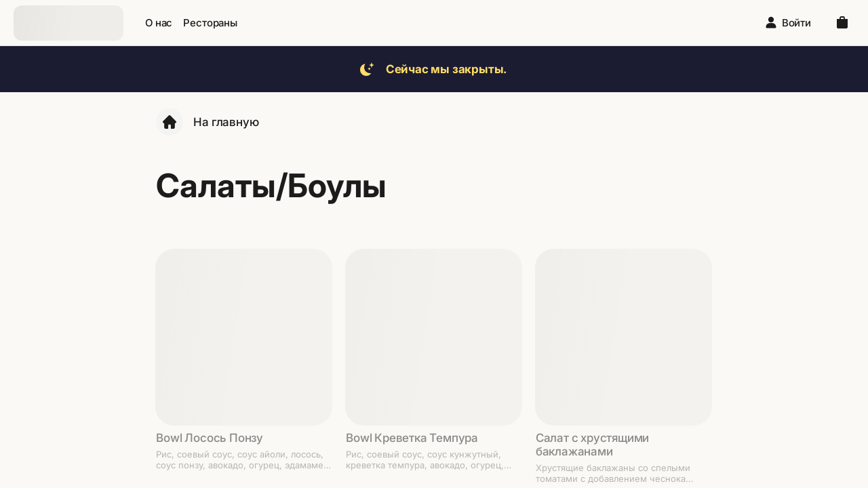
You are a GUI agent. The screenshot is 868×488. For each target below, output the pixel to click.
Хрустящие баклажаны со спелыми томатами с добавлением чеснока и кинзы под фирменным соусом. (613, 473)
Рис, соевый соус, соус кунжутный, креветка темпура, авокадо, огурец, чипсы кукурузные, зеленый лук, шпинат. (425, 460)
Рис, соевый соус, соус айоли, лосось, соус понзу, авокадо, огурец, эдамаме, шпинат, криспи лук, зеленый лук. (241, 460)
